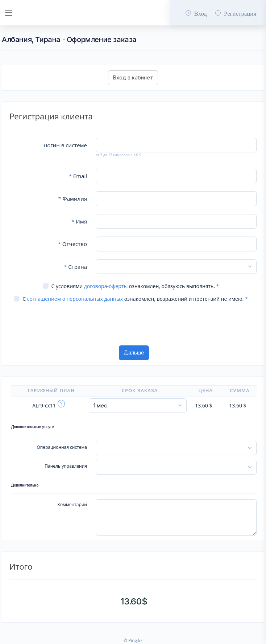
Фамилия (73, 198)
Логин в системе (65, 145)
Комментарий (72, 504)
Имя (79, 221)
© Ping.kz (133, 641)
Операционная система (62, 447)
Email (78, 176)
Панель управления (66, 466)
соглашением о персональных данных (75, 299)
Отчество (72, 244)
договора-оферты (106, 286)
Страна (75, 267)
